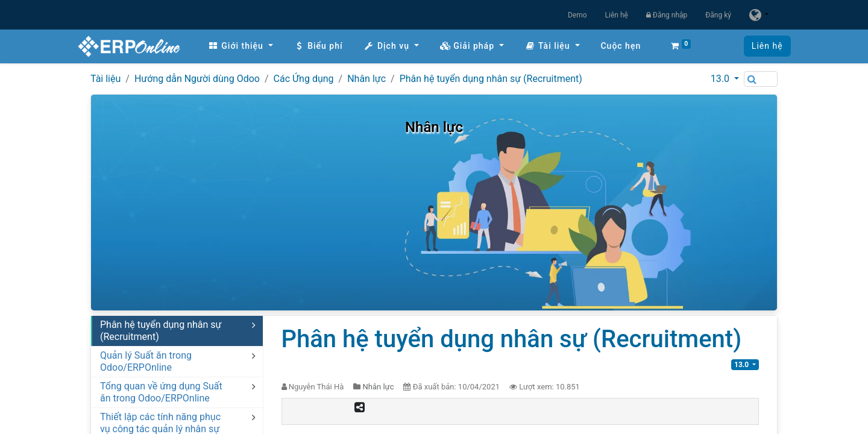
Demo (577, 15)
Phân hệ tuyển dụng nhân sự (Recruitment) (491, 79)
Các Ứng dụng (304, 79)
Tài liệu (105, 79)
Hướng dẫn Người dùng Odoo (197, 79)
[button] (541, 46)
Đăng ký (718, 15)
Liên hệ (617, 15)
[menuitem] (253, 46)
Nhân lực (366, 79)
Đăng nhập (667, 15)
